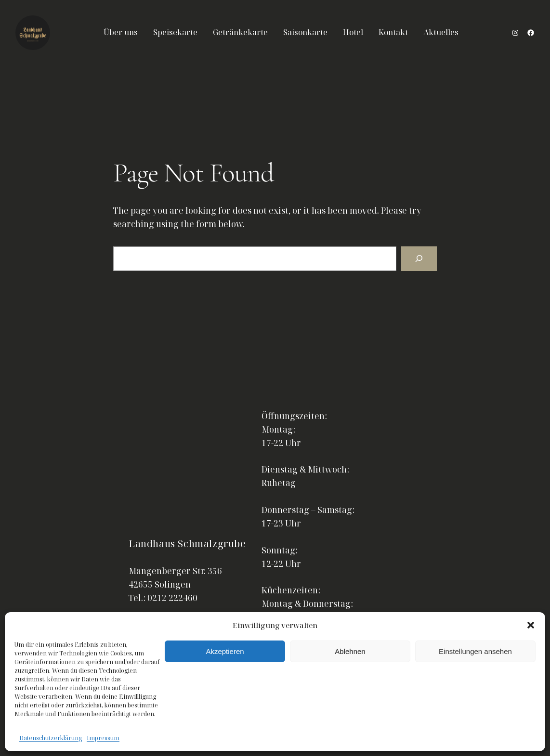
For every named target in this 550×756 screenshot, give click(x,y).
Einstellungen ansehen (475, 651)
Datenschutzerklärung (51, 738)
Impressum (103, 738)
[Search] (419, 259)
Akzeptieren (225, 651)
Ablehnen (350, 651)
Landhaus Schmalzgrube (187, 544)
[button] (531, 625)
